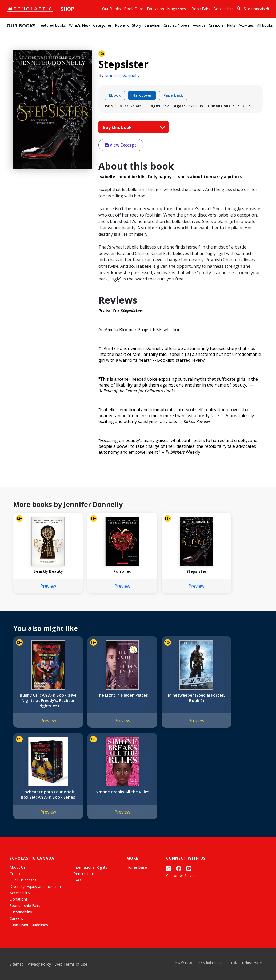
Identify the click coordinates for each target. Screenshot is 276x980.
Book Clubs (134, 9)
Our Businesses (23, 880)
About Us (18, 867)
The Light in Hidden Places (106, 698)
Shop (67, 9)
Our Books (111, 9)
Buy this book (133, 127)
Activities (246, 25)
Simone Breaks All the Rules (43, 794)
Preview (43, 586)
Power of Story (128, 25)
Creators (216, 25)
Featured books (52, 25)
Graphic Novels (177, 25)
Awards (199, 25)
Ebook (115, 95)
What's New (79, 25)
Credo (15, 874)
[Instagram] (169, 868)
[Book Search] (239, 8)
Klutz (231, 25)
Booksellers (223, 9)
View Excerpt (121, 145)
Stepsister (169, 571)
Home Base (137, 867)
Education (155, 9)
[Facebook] (179, 868)
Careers (16, 918)
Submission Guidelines (29, 925)
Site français (257, 9)
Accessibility (20, 893)
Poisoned (106, 571)
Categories (102, 25)
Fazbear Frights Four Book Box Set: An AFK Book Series (231, 700)
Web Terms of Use (71, 964)
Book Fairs (201, 9)
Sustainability (21, 912)
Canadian (152, 25)
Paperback (173, 95)
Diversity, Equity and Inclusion (35, 886)
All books (265, 25)
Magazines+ (178, 9)
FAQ (77, 880)
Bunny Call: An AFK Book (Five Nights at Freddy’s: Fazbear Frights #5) (43, 700)
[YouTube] (189, 868)
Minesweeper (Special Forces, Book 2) (169, 698)
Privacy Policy (39, 964)
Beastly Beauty (43, 571)
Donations (19, 899)
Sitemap (17, 964)
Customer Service (181, 875)
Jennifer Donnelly (122, 75)
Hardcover (142, 95)
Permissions (84, 874)
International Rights (90, 867)
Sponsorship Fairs (25, 906)
